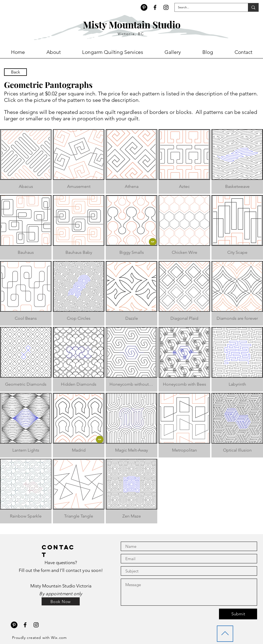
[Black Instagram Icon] (166, 7)
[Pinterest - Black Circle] (144, 7)
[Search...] (207, 7)
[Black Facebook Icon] (155, 7)
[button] (26, 161)
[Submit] (238, 614)
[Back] (15, 72)
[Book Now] (61, 601)
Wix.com (59, 638)
